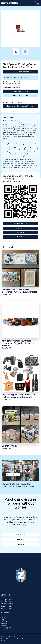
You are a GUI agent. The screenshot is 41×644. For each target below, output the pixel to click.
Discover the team (13, 475)
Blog (3, 620)
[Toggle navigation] (38, 3)
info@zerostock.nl (8, 603)
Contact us (5, 626)
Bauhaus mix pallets (12, 446)
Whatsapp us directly (21, 91)
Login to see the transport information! (20, 106)
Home (3, 618)
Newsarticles (5, 622)
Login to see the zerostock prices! (20, 72)
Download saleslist (21, 95)
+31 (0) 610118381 (8, 601)
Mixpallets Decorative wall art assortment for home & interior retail (20, 291)
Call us (21, 237)
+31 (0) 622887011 (8, 599)
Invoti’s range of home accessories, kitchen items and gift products (19, 396)
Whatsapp (20, 229)
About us (4, 624)
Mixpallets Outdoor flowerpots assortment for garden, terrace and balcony (19, 343)
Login (3, 630)
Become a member (21, 224)
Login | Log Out (6, 628)
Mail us (20, 233)
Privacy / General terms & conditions (13, 639)
